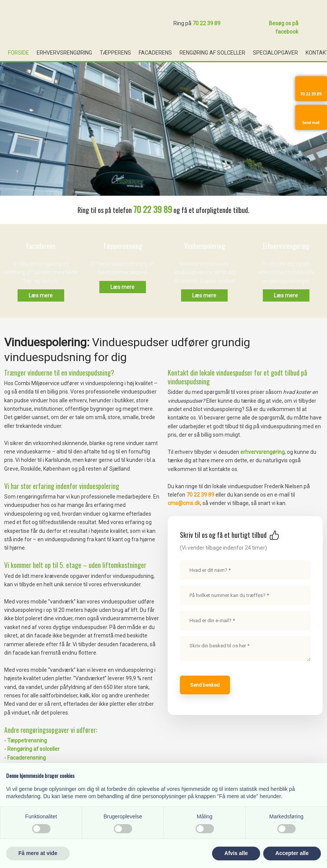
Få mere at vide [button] (38, 853)
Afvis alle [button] (236, 853)
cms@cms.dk (184, 503)
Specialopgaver (275, 53)
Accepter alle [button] (292, 853)
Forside (19, 53)
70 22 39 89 (206, 23)
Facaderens (155, 53)
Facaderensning (27, 758)
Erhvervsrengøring (64, 53)
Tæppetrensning (27, 741)
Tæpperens (115, 53)
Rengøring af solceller (212, 53)
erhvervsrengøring (262, 452)
